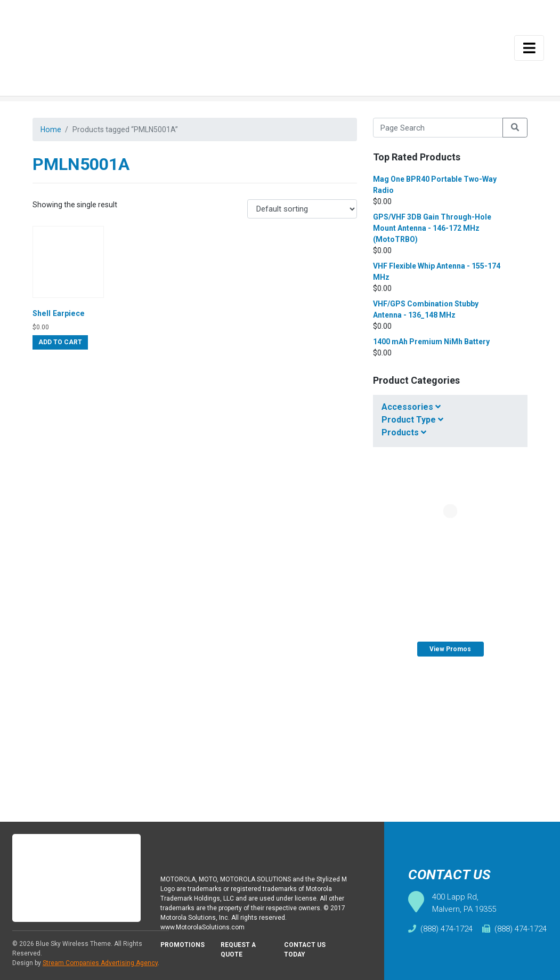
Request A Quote (240, 952)
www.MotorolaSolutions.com (205, 929)
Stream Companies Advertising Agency (100, 963)
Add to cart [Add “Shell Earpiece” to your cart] (60, 347)
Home (51, 130)
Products (404, 432)
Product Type (412, 420)
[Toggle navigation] (529, 48)
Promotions (183, 947)
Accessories (411, 407)
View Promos (450, 649)
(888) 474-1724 (440, 929)
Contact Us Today (306, 952)
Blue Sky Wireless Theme (73, 944)
